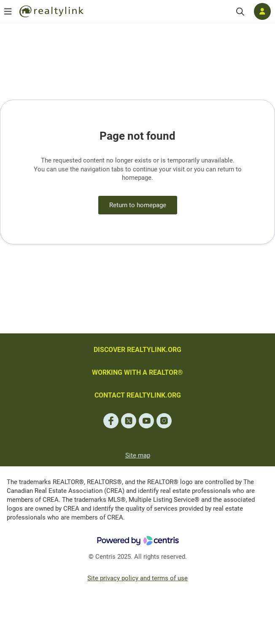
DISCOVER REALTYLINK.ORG (137, 350)
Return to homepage (138, 205)
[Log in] (262, 11)
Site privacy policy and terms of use (137, 578)
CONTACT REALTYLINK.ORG (138, 395)
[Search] (240, 12)
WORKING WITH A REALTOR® (137, 372)
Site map (138, 455)
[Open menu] (8, 11)
